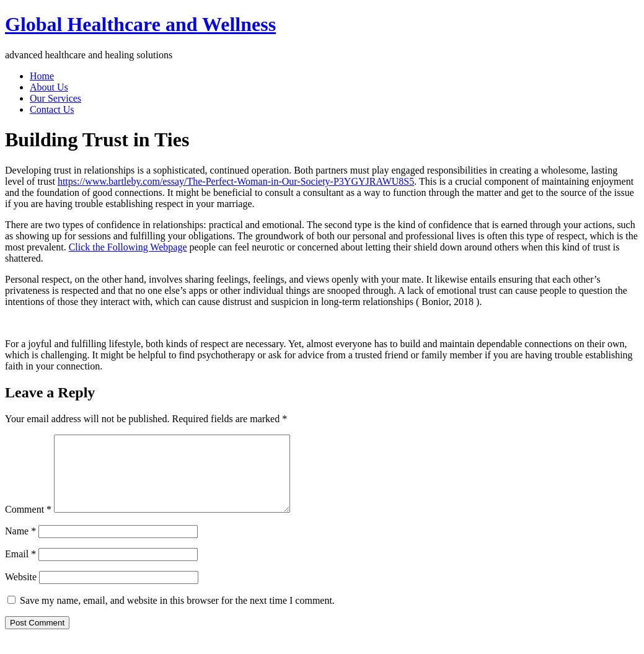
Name (20, 546)
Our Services (55, 98)
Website (21, 592)
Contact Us (52, 109)
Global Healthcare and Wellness (140, 24)
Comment (28, 524)
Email (20, 569)
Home (42, 76)
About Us (49, 87)
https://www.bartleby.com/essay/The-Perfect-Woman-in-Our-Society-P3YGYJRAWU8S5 (236, 181)
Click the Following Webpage (128, 247)
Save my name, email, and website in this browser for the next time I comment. (177, 615)
